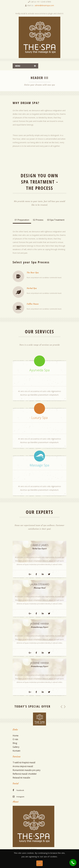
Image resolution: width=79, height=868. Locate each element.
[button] (61, 707)
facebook (20, 790)
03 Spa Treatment (56, 220)
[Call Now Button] (73, 863)
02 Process (38, 220)
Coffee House (33, 304)
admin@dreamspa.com (44, 5)
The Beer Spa (33, 273)
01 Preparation (22, 220)
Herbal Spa (32, 288)
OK (39, 863)
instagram (20, 797)
